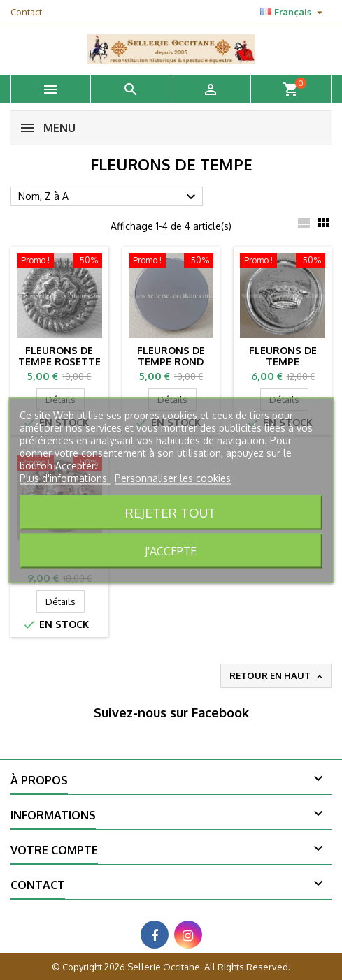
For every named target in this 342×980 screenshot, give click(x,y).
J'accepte (171, 550)
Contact (26, 12)
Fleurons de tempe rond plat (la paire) (171, 361)
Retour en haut (277, 676)
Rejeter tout (171, 512)
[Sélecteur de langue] (293, 12)
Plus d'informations (65, 477)
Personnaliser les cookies (173, 477)
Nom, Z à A (109, 197)
